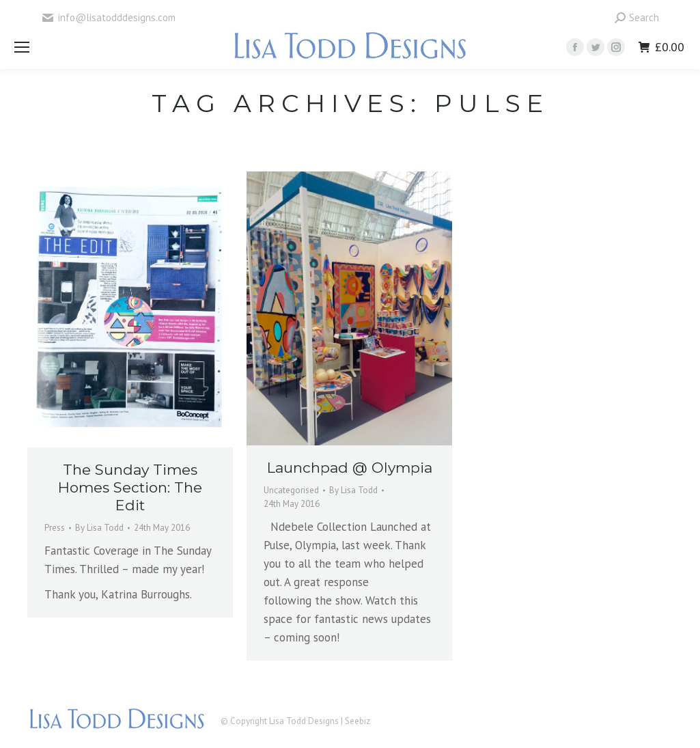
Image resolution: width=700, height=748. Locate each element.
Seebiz (358, 721)
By (99, 528)
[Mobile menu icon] (22, 47)
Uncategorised (291, 490)
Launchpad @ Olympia (350, 468)
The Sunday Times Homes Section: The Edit (130, 487)
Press (55, 528)
